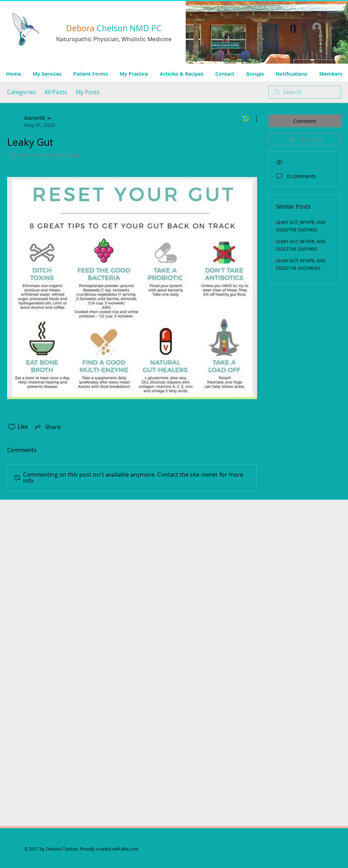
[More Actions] (253, 119)
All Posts (56, 92)
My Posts (88, 92)
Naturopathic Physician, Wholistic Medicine (114, 39)
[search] (305, 92)
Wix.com (130, 849)
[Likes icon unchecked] (12, 427)
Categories (21, 92)
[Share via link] (47, 427)
